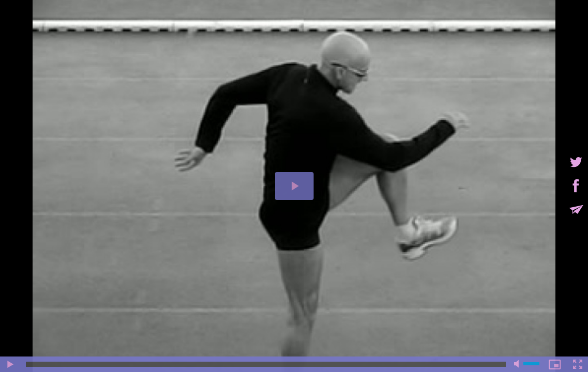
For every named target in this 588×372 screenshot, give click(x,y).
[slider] (266, 364)
